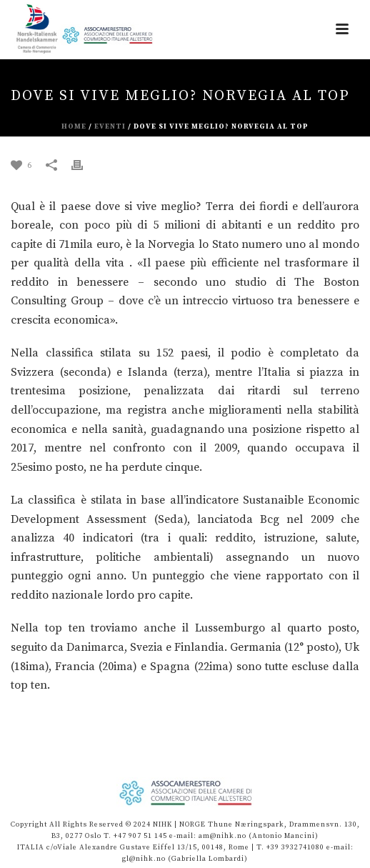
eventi (110, 126)
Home (74, 126)
